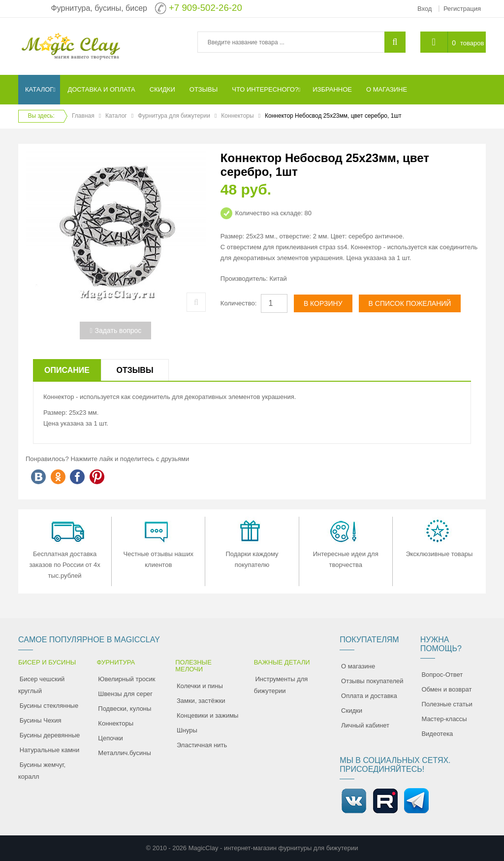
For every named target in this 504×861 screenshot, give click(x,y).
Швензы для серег (125, 694)
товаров (472, 43)
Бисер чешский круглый (41, 685)
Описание (67, 370)
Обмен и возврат (446, 689)
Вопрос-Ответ (442, 675)
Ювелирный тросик (126, 679)
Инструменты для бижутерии (281, 685)
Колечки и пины (200, 686)
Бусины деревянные (50, 735)
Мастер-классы (444, 719)
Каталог (116, 116)
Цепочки (110, 738)
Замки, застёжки (201, 701)
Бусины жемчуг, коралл (42, 771)
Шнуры (187, 730)
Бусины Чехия (41, 720)
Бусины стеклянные (49, 706)
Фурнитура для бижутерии (174, 116)
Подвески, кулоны (125, 709)
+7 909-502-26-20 (205, 8)
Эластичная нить (202, 745)
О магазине (358, 666)
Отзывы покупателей (372, 681)
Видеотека (437, 734)
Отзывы (135, 370)
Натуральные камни (50, 750)
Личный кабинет (365, 725)
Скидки (352, 711)
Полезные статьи (447, 704)
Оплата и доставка (369, 696)
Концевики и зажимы (208, 715)
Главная (83, 116)
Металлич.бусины (124, 753)
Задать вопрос (115, 331)
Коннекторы (237, 116)
